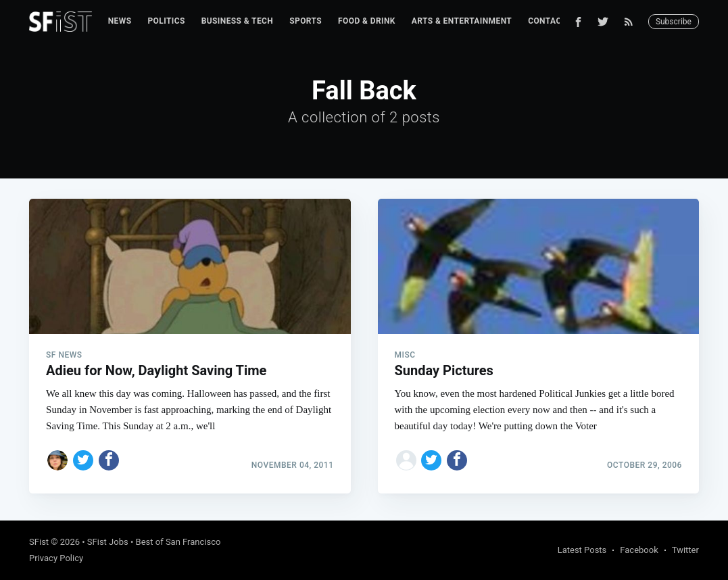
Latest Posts (582, 550)
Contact (547, 21)
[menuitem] (120, 21)
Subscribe (674, 22)
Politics (166, 21)
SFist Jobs (108, 542)
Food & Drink (367, 21)
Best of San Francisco (178, 542)
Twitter (685, 550)
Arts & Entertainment (462, 21)
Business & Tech (238, 21)
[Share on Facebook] (109, 460)
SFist (39, 542)
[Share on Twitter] (83, 460)
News (120, 21)
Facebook (639, 550)
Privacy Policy (56, 558)
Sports (306, 21)
